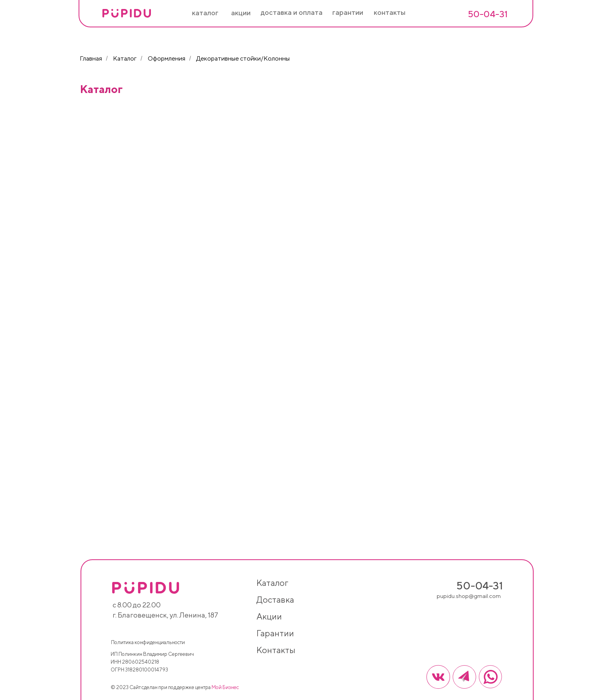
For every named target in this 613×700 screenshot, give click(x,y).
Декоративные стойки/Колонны (243, 58)
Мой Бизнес (225, 687)
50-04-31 (488, 14)
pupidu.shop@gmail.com (469, 596)
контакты (276, 650)
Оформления (167, 58)
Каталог (125, 58)
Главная (91, 58)
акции (269, 616)
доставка (275, 600)
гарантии (275, 633)
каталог (272, 583)
